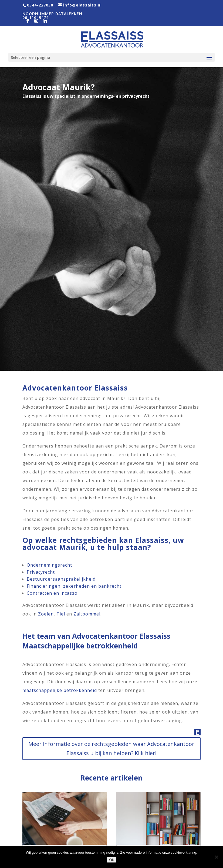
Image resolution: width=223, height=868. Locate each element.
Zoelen (46, 614)
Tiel (61, 614)
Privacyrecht (41, 572)
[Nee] (216, 857)
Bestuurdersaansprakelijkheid (61, 579)
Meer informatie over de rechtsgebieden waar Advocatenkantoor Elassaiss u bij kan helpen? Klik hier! (111, 748)
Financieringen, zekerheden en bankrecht (74, 586)
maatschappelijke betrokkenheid (60, 690)
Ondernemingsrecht (49, 565)
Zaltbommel (87, 614)
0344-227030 (40, 5)
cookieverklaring (184, 852)
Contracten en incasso (52, 593)
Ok (111, 860)
